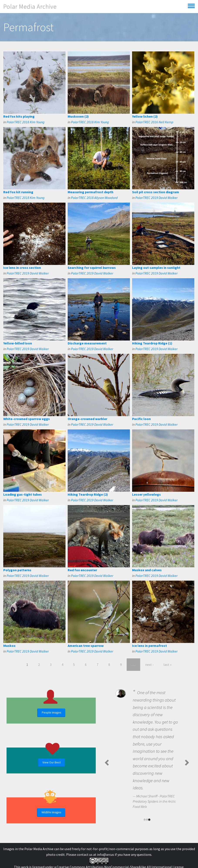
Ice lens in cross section (22, 268)
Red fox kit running (18, 192)
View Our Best (52, 762)
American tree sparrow (86, 646)
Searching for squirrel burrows (92, 268)
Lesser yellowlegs (146, 494)
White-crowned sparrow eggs (27, 419)
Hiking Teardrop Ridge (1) (152, 343)
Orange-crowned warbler (87, 419)
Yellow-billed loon (18, 343)
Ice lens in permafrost (149, 646)
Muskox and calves (147, 570)
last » (167, 665)
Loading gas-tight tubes (23, 494)
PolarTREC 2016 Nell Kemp (154, 122)
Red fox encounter (82, 570)
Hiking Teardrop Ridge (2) (88, 494)
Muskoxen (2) (78, 116)
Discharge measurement (87, 343)
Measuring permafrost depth (91, 192)
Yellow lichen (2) (145, 116)
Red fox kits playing (19, 116)
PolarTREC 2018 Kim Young (26, 122)
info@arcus (106, 854)
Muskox (9, 646)
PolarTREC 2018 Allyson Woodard (94, 198)
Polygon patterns (17, 570)
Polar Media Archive (30, 7)
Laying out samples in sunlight (156, 268)
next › (149, 665)
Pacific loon (141, 419)
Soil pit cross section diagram (156, 192)
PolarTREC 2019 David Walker (156, 198)
